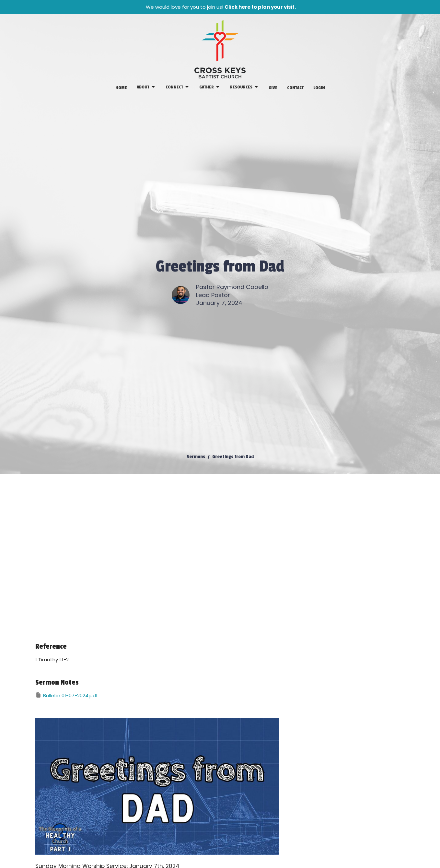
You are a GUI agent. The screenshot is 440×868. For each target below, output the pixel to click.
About (146, 87)
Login (319, 88)
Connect (178, 87)
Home (121, 88)
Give (273, 88)
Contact (295, 88)
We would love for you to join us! (221, 7)
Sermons (196, 457)
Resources (244, 87)
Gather (210, 87)
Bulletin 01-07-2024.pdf (67, 695)
